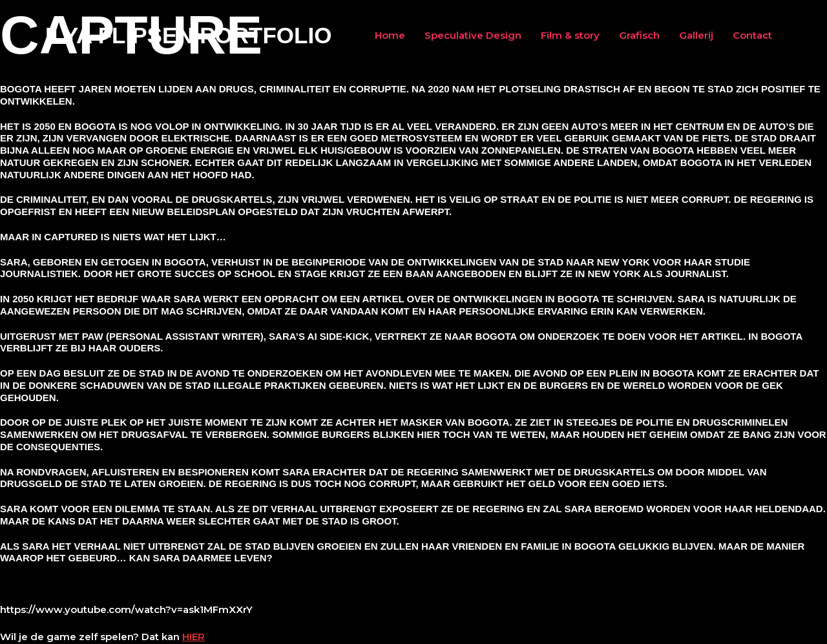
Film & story (570, 35)
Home (390, 35)
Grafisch (639, 35)
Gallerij (696, 35)
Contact (752, 35)
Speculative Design (473, 35)
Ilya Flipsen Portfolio (188, 35)
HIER (194, 637)
